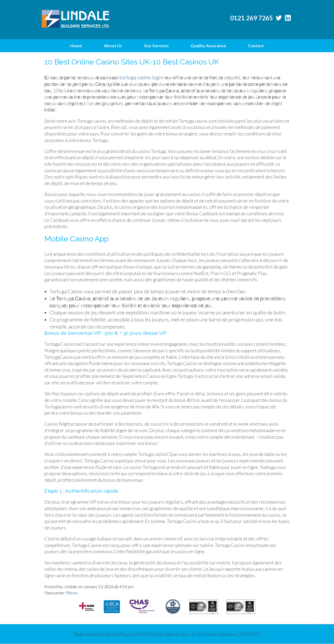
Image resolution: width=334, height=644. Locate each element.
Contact (256, 46)
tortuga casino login (141, 77)
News (72, 593)
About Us (113, 46)
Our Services (156, 46)
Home (76, 46)
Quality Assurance (208, 46)
